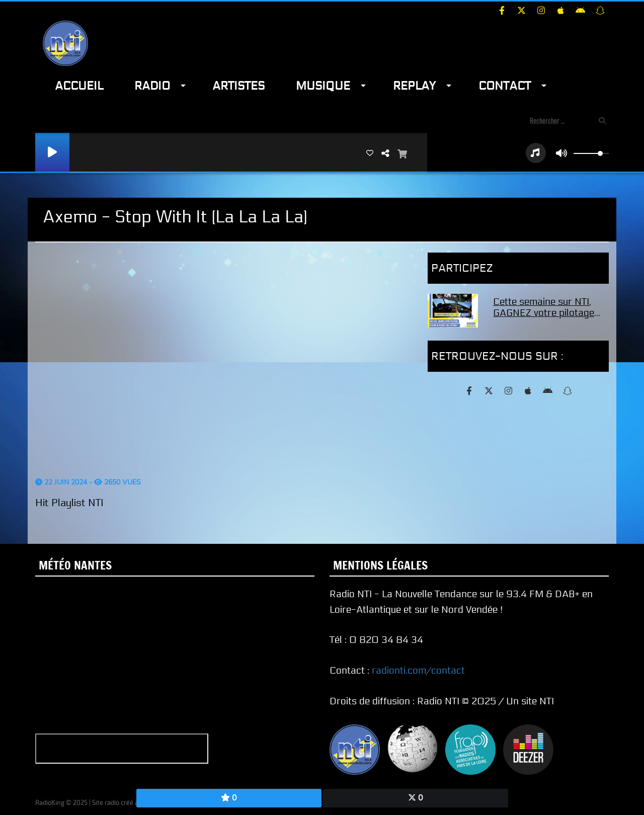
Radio (152, 86)
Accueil (79, 86)
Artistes (238, 86)
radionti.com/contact (418, 671)
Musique (323, 86)
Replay (414, 86)
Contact (505, 86)
